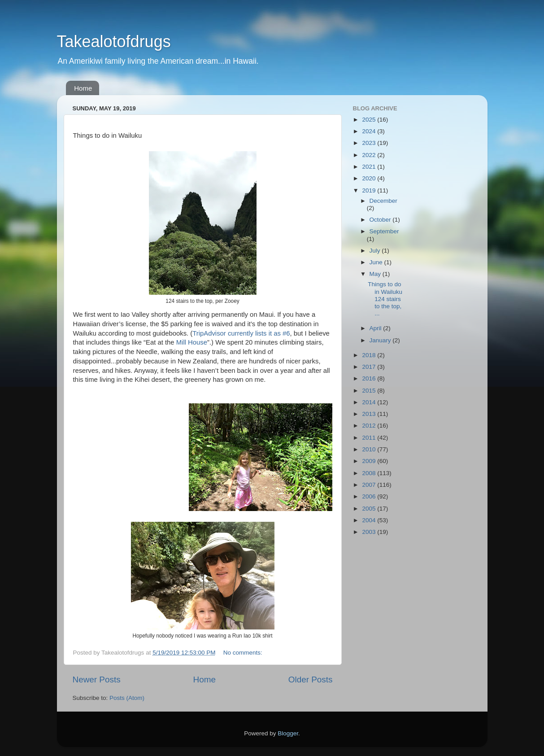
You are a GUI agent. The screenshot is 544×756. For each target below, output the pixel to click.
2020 (370, 178)
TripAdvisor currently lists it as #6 (241, 333)
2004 (370, 520)
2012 (370, 426)
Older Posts (311, 680)
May (376, 274)
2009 (370, 461)
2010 (370, 449)
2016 (370, 378)
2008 (370, 473)
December (383, 201)
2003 (370, 532)
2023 (370, 143)
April (376, 328)
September (384, 231)
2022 (370, 155)
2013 (370, 414)
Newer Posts (97, 680)
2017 (370, 367)
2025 (370, 120)
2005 (370, 509)
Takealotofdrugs (114, 42)
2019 (370, 190)
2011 (370, 438)
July (376, 251)
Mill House (192, 342)
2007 (370, 485)
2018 (370, 355)
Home (83, 88)
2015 (370, 391)
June (377, 262)
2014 (370, 402)
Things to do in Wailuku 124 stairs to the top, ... (385, 299)
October (381, 220)
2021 (370, 167)
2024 (370, 131)
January (381, 340)
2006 (370, 496)
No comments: (244, 653)
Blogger (288, 733)
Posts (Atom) (127, 698)
